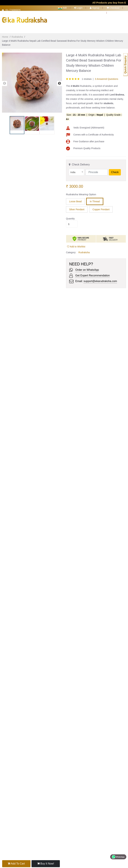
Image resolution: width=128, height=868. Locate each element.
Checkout (113, 8)
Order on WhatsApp (87, 268)
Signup (95, 8)
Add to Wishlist (76, 244)
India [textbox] (73, 170)
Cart (100, 13)
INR (62, 8)
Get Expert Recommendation (92, 273)
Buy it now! (45, 864)
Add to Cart (16, 864)
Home (5, 35)
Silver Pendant (77, 207)
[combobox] (76, 170)
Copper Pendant (101, 207)
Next (59, 81)
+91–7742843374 (14, 11)
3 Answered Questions (106, 77)
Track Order (118, 13)
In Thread (95, 199)
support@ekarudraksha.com (100, 279)
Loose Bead (75, 199)
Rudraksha (17, 35)
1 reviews (87, 77)
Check (115, 170)
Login (78, 8)
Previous (4, 81)
